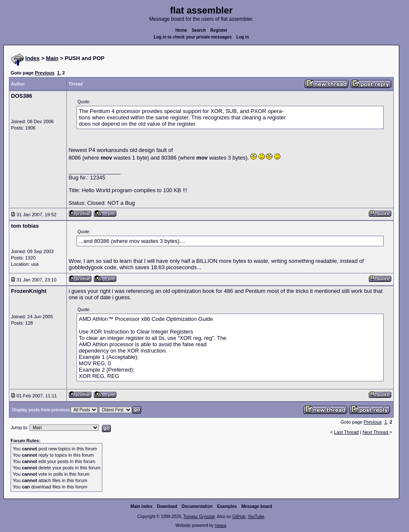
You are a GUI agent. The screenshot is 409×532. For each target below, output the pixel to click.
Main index (142, 506)
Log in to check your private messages (193, 37)
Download (167, 506)
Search (199, 30)
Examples (227, 506)
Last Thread (347, 432)
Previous (44, 73)
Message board (257, 506)
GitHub (239, 517)
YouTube (256, 517)
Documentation (197, 506)
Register (219, 30)
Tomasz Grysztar (199, 517)
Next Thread (376, 432)
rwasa (221, 525)
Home (181, 30)
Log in (243, 37)
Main (52, 58)
